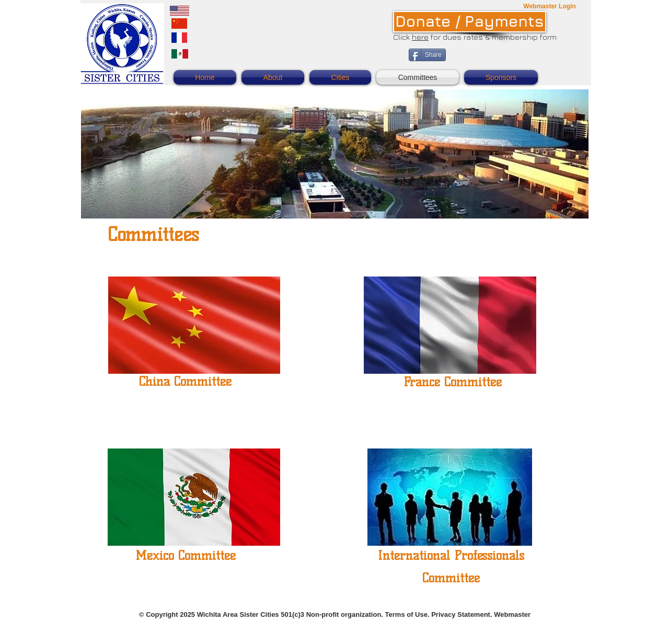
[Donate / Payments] (470, 22)
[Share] (427, 55)
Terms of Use (406, 614)
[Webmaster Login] (550, 7)
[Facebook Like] (517, 61)
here (420, 37)
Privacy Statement (461, 614)
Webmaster (512, 614)
